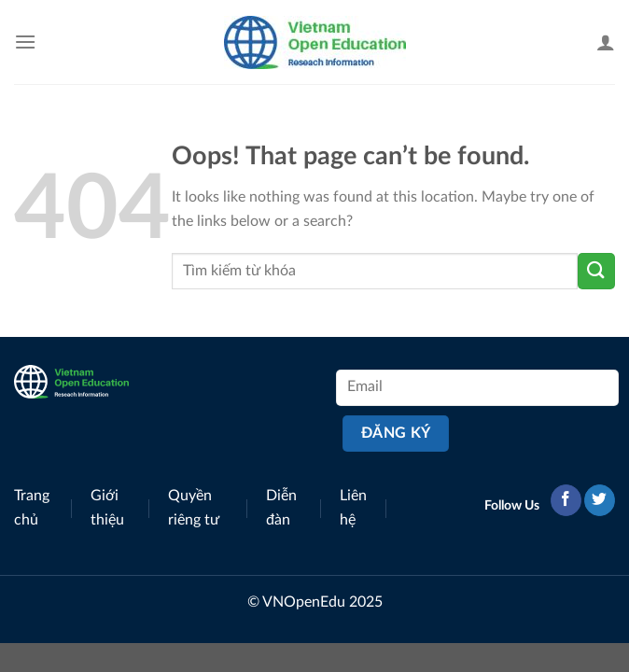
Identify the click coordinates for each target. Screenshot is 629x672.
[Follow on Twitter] (600, 500)
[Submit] (596, 271)
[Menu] (25, 42)
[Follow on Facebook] (566, 500)
